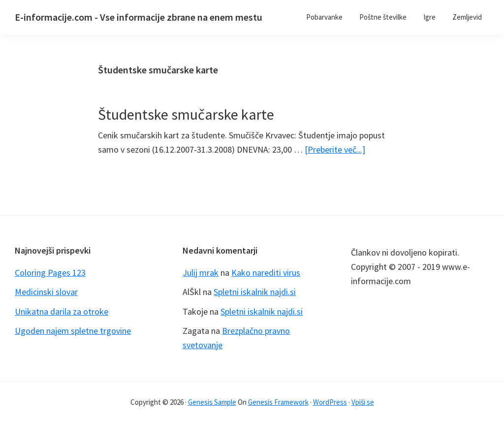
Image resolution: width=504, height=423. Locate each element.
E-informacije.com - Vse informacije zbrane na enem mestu (139, 17)
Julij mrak (201, 273)
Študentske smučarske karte (186, 114)
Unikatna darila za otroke (62, 311)
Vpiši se (363, 402)
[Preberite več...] (335, 149)
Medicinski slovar (46, 292)
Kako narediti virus (266, 273)
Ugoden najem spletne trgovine (73, 331)
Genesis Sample (212, 402)
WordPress (330, 402)
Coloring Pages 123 (50, 273)
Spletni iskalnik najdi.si (255, 292)
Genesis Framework (278, 402)
